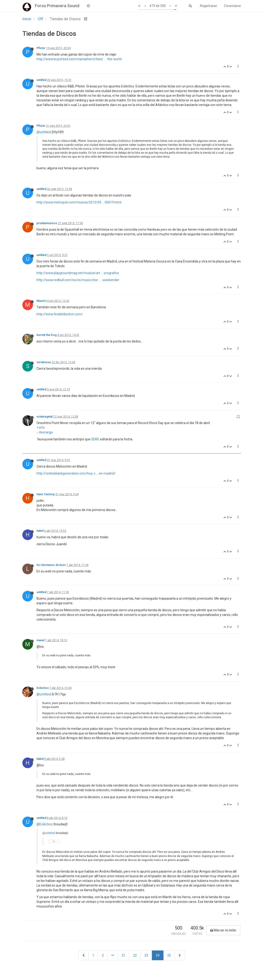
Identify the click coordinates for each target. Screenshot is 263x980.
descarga (46, 432)
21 (123, 955)
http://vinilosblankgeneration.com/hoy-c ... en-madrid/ (76, 473)
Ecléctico (43, 688)
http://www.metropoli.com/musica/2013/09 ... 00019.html (79, 202)
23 (146, 955)
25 (169, 955)
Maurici (41, 301)
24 (158, 955)
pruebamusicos (47, 223)
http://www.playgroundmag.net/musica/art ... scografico (78, 273)
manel (40, 640)
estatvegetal (45, 417)
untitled (41, 80)
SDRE (95, 439)
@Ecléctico (45, 824)
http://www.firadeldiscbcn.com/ (60, 314)
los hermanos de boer (51, 565)
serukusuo (44, 362)
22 (135, 955)
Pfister (41, 48)
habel (40, 531)
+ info (41, 428)
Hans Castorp (46, 494)
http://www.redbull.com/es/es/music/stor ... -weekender (78, 280)
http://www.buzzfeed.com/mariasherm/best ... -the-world (79, 59)
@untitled (44, 132)
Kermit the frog (47, 335)
